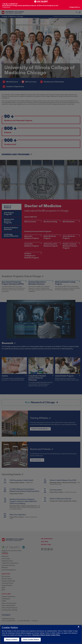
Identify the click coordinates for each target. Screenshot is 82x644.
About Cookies (12, 640)
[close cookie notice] (79, 627)
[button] (75, 7)
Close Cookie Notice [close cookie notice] (31, 640)
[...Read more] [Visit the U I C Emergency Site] (6, 7)
